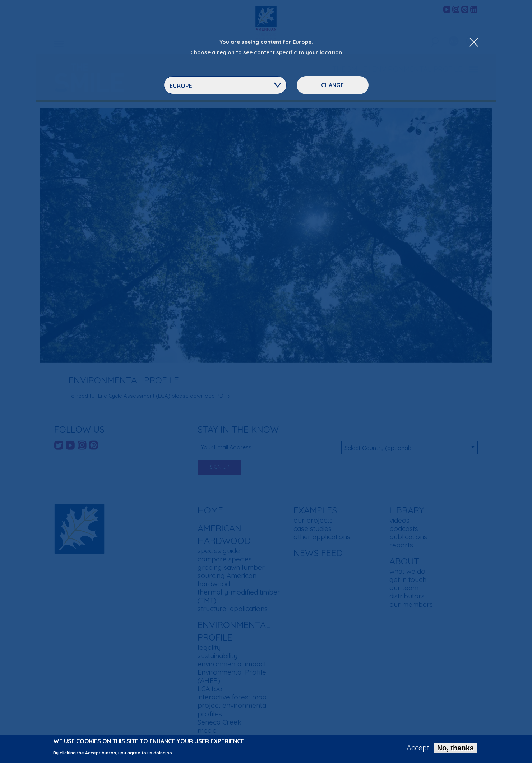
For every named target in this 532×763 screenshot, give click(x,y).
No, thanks (455, 749)
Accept (418, 749)
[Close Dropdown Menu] (474, 43)
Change (332, 85)
